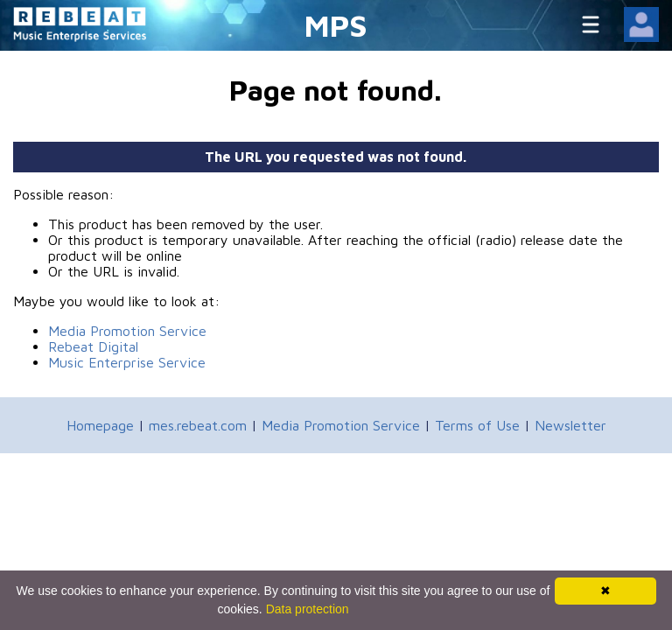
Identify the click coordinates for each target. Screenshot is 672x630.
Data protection (308, 609)
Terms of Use (477, 425)
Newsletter (570, 425)
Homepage (100, 425)
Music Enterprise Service (127, 362)
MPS (336, 25)
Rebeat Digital (93, 346)
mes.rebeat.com (198, 425)
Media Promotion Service (127, 331)
